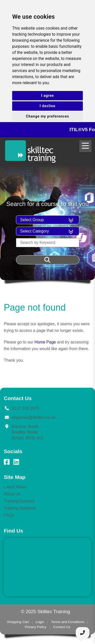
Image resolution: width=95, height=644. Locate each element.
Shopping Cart (18, 622)
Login (40, 622)
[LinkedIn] (16, 462)
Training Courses (19, 501)
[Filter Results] (48, 260)
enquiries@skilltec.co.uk (34, 417)
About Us (12, 494)
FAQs (9, 515)
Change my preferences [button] (47, 116)
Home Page (45, 342)
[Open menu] (85, 146)
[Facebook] (7, 462)
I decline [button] (47, 106)
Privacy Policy (36, 627)
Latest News (15, 487)
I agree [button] (47, 96)
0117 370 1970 (25, 408)
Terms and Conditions (68, 622)
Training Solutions (20, 508)
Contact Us (62, 627)
